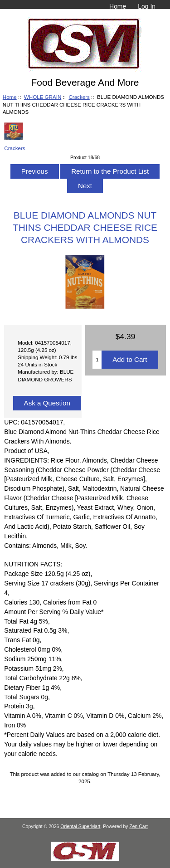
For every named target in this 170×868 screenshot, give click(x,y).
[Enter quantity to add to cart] (97, 360)
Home (118, 6)
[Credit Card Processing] (85, 859)
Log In (147, 6)
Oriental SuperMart (80, 827)
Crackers (79, 97)
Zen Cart (138, 827)
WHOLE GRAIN (43, 97)
